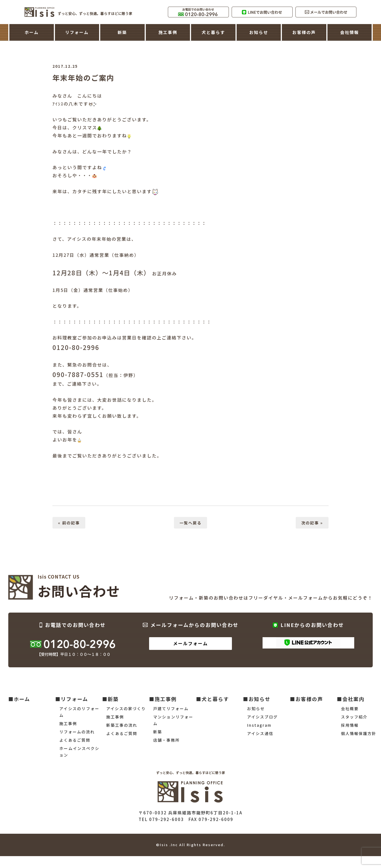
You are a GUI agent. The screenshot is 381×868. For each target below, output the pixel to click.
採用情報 (350, 725)
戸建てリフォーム (171, 708)
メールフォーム (190, 643)
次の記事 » (312, 523)
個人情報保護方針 (359, 733)
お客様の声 (304, 32)
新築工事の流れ (122, 725)
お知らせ (259, 32)
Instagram (259, 725)
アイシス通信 (260, 733)
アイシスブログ (262, 717)
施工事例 (168, 32)
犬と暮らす (213, 32)
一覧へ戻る (190, 523)
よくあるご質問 (75, 740)
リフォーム (77, 32)
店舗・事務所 (166, 740)
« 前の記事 (69, 523)
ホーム (32, 32)
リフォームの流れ (77, 732)
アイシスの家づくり (126, 708)
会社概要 (350, 708)
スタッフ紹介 (354, 717)
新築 (122, 32)
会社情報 (350, 32)
